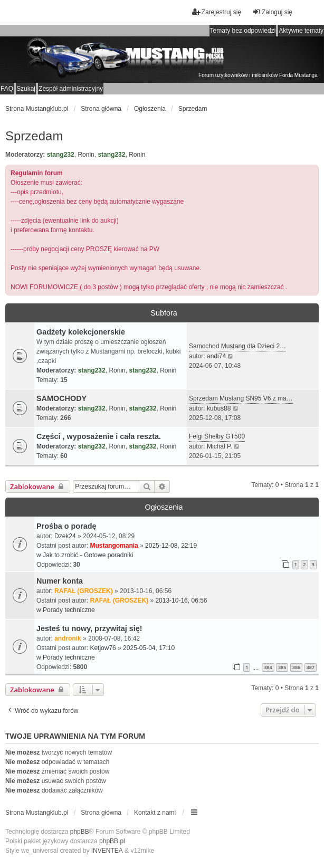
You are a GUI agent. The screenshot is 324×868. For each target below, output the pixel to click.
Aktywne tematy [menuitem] (301, 31)
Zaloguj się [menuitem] (272, 12)
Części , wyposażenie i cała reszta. (99, 436)
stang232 (61, 155)
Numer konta (60, 581)
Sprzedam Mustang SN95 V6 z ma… (241, 398)
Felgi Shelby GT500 (217, 436)
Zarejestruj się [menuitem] (217, 12)
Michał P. (220, 446)
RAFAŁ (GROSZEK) (84, 591)
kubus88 (219, 408)
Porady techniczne (69, 610)
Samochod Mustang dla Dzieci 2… (237, 346)
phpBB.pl (112, 841)
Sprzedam (34, 136)
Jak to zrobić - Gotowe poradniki (88, 555)
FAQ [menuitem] (7, 89)
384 (268, 667)
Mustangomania (114, 546)
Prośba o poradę (66, 526)
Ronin (86, 155)
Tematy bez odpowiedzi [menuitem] (243, 31)
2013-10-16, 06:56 (181, 600)
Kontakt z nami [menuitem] (155, 813)
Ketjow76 (103, 648)
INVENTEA (107, 851)
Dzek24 (65, 536)
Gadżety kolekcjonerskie (81, 332)
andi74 (216, 356)
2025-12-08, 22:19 (171, 546)
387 (311, 667)
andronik (68, 638)
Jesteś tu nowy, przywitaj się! (89, 628)
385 (282, 667)
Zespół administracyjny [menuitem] (71, 89)
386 (296, 667)
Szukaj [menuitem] (26, 89)
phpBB (80, 832)
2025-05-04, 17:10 (149, 648)
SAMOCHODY (61, 398)
